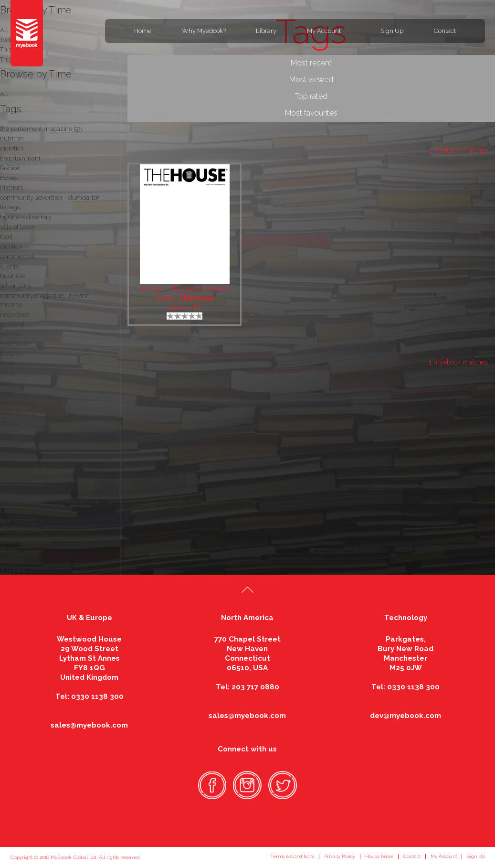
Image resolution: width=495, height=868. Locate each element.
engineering (17, 403)
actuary (11, 413)
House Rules (379, 856)
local (7, 511)
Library (266, 31)
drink (7, 550)
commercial (17, 256)
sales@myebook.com (89, 725)
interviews (14, 315)
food (6, 237)
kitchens (12, 560)
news (7, 373)
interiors (11, 188)
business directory (26, 217)
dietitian (11, 247)
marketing (15, 472)
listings (10, 207)
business (12, 276)
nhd (6, 393)
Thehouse (196, 298)
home (8, 178)
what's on (13, 452)
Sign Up (392, 31)
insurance (14, 462)
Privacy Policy (340, 856)
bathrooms (16, 442)
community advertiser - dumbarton (50, 198)
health (9, 432)
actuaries (13, 501)
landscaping (18, 520)
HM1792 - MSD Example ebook (185, 289)
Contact (445, 31)
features (11, 354)
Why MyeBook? (204, 31)
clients (9, 266)
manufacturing (21, 530)
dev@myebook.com (405, 716)
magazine (14, 481)
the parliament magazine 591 (42, 129)
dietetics (12, 148)
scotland (12, 324)
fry (4, 540)
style (7, 383)
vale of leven (18, 227)
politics (10, 334)
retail (7, 363)
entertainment (20, 158)
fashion (10, 168)
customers (15, 491)
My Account (324, 31)
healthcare (15, 344)
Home (143, 31)
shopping (13, 570)
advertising (16, 286)
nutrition (12, 138)
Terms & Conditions (292, 856)
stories (9, 423)
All (4, 94)
